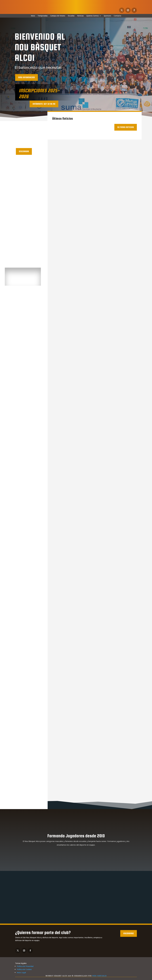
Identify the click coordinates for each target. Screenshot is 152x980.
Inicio (33, 16)
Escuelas (71, 16)
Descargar (24, 151)
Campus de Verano (58, 16)
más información (27, 77)
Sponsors (107, 16)
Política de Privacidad (25, 966)
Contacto (117, 16)
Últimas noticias (126, 127)
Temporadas (43, 16)
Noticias (80, 16)
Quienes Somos (93, 16)
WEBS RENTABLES (99, 976)
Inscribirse (129, 933)
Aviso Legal (21, 972)
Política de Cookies (24, 969)
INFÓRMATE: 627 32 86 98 (44, 104)
